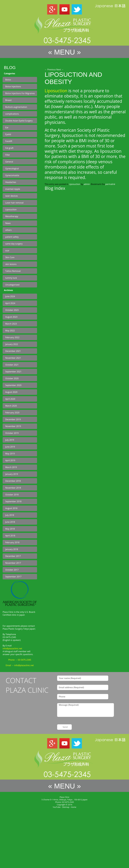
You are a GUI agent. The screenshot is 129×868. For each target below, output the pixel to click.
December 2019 (13, 419)
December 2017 (13, 556)
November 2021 (13, 358)
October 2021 (12, 365)
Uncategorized (12, 285)
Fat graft (9, 148)
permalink (110, 184)
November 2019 (13, 426)
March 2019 (11, 467)
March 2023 (11, 324)
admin (87, 184)
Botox (8, 80)
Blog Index (55, 188)
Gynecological (12, 169)
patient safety (12, 237)
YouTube (57, 807)
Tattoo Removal (13, 271)
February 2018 (12, 542)
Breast (8, 100)
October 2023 (12, 310)
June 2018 (10, 522)
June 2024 (10, 296)
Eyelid (8, 134)
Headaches (11, 182)
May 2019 (10, 454)
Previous (50, 70)
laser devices (11, 196)
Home (74, 807)
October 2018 (12, 495)
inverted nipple (13, 189)
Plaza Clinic (64, 797)
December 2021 (13, 351)
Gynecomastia (12, 175)
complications (12, 114)
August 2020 (11, 392)
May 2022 (10, 331)
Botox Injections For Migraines (20, 93)
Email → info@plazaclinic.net (20, 665)
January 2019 (12, 474)
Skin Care (10, 257)
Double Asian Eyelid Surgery (19, 121)
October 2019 (12, 433)
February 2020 (12, 413)
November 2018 (13, 488)
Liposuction (11, 210)
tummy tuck (11, 278)
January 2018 (12, 549)
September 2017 (13, 577)
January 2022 (12, 344)
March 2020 (11, 406)
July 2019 (10, 440)
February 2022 (12, 337)
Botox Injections (13, 86)
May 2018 (10, 529)
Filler (8, 155)
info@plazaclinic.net (12, 649)
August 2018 (11, 508)
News (8, 223)
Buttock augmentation (16, 107)
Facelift (9, 141)
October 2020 (12, 378)
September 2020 (13, 385)
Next (60, 70)
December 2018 (13, 481)
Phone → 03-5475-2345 (20, 660)
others (8, 230)
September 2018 (13, 501)
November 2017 (13, 563)
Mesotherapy (12, 216)
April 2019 (10, 460)
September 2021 (13, 372)
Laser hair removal (14, 203)
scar (7, 251)
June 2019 (10, 447)
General (9, 162)
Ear (7, 127)
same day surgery (14, 244)
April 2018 (10, 536)
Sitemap (66, 807)
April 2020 (10, 399)
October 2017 (12, 570)
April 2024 (10, 303)
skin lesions (11, 264)
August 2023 (11, 317)
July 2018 (10, 515)
